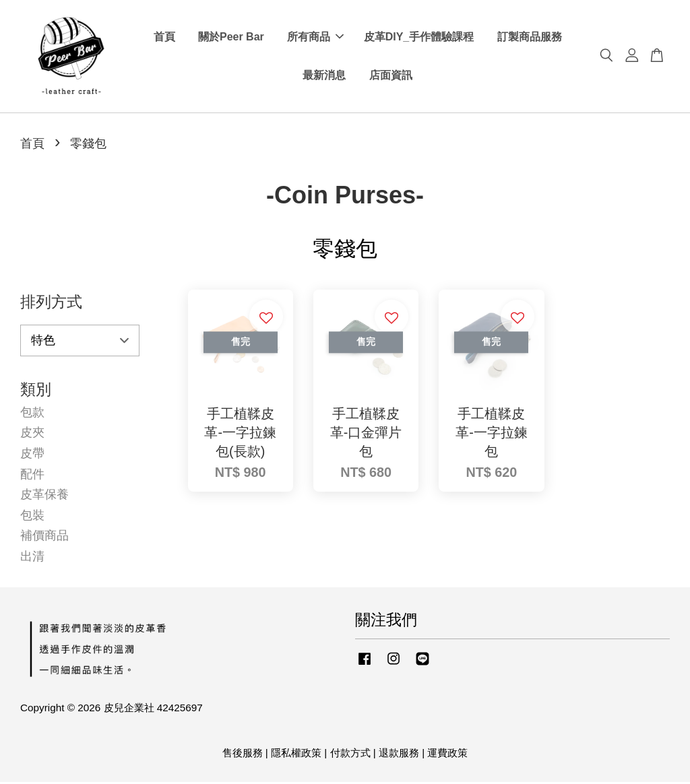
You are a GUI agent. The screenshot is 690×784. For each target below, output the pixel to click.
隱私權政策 (296, 755)
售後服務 (243, 755)
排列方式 (51, 304)
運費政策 (447, 755)
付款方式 (350, 755)
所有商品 (315, 38)
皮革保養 (44, 496)
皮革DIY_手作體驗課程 (419, 38)
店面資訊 (391, 76)
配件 (32, 476)
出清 (32, 558)
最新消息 (324, 76)
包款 (32, 414)
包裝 (32, 517)
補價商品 (44, 537)
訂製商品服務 (530, 38)
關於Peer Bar (231, 38)
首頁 (164, 38)
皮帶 (32, 455)
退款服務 (399, 755)
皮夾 (32, 435)
